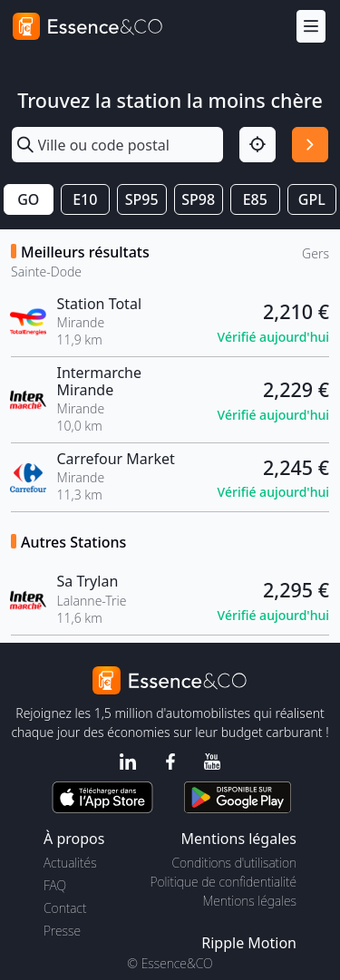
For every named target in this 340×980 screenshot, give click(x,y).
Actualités (70, 863)
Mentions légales (250, 901)
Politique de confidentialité (223, 882)
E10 (85, 199)
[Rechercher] (310, 145)
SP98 (198, 199)
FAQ (55, 885)
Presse (62, 931)
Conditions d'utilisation (234, 863)
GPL (312, 199)
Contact (65, 908)
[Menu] (311, 27)
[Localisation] (257, 145)
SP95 (142, 199)
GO (28, 199)
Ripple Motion (249, 943)
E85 (255, 199)
